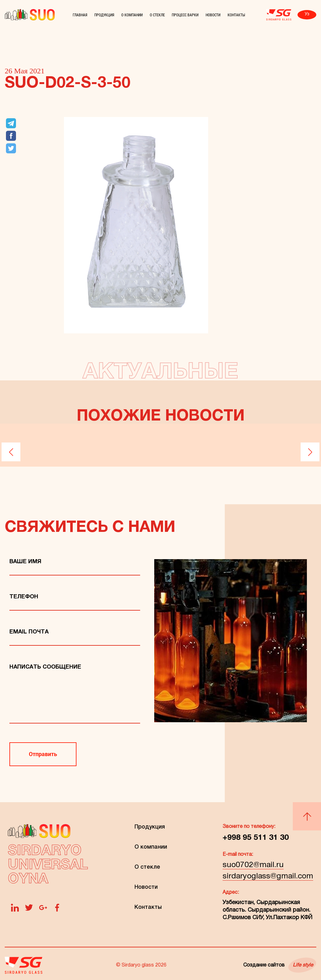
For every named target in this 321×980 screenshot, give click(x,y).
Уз (307, 14)
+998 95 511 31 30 (256, 838)
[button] (11, 452)
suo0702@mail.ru (253, 865)
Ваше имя (25, 562)
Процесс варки (185, 15)
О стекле (157, 15)
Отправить (43, 754)
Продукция (104, 15)
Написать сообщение (45, 667)
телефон (24, 597)
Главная (80, 15)
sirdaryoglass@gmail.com (268, 876)
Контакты (236, 15)
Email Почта (29, 632)
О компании (132, 15)
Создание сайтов (278, 965)
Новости (213, 15)
